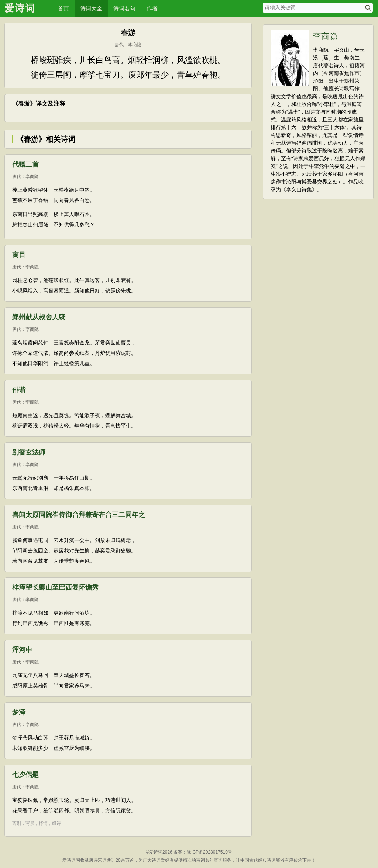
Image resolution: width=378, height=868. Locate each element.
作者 (152, 8)
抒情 (43, 823)
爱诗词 (20, 8)
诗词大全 (91, 8)
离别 (17, 823)
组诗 (56, 823)
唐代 (119, 45)
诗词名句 (124, 8)
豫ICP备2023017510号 (209, 852)
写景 (30, 823)
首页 (63, 8)
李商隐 (135, 45)
